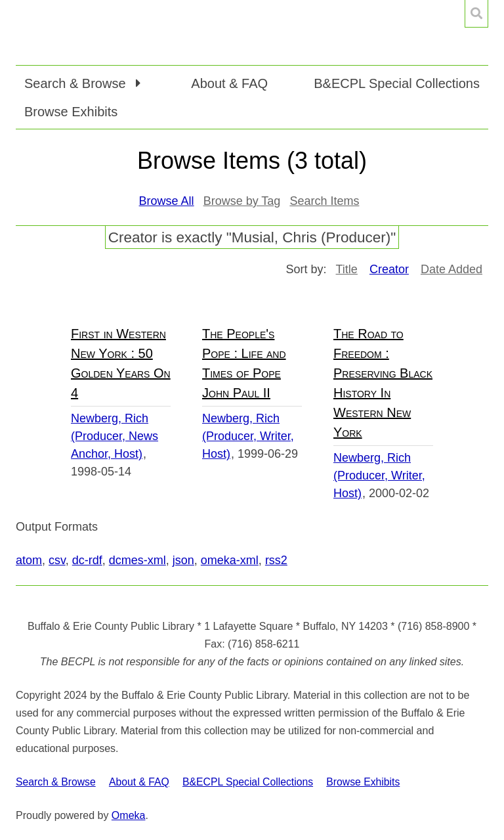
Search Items (324, 201)
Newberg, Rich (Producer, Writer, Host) (248, 436)
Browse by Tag (242, 201)
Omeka (129, 815)
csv (57, 560)
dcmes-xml (137, 560)
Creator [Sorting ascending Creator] (389, 269)
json (183, 560)
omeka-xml (230, 560)
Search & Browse (56, 782)
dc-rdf (87, 560)
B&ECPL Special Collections (397, 83)
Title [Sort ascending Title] (347, 269)
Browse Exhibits (71, 112)
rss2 (276, 560)
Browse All (167, 201)
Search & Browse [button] (77, 83)
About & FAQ (229, 83)
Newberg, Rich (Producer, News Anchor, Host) (115, 436)
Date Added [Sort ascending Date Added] (451, 269)
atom (29, 560)
